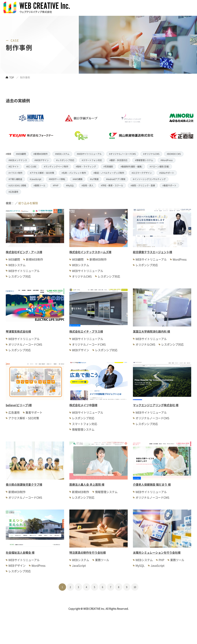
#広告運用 (13, 192)
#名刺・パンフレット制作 (74, 173)
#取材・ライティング (86, 166)
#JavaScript (36, 179)
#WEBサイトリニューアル (89, 154)
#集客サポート (169, 185)
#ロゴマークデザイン (142, 173)
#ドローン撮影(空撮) (159, 166)
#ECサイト (14, 166)
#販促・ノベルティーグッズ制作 (109, 173)
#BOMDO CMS (174, 154)
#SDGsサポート (167, 173)
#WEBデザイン (42, 160)
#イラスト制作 (15, 173)
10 (135, 587)
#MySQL (70, 185)
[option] (89, 127)
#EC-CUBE (31, 166)
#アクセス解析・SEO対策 (42, 173)
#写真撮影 (108, 166)
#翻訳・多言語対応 (118, 160)
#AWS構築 (78, 179)
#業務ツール (39, 185)
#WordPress (167, 160)
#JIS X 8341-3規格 (17, 185)
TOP (12, 77)
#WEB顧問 (21, 154)
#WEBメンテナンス (18, 160)
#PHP (56, 185)
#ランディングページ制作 (56, 166)
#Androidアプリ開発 (116, 179)
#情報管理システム (144, 160)
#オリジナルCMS (151, 154)
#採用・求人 (87, 185)
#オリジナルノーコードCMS (122, 154)
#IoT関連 (94, 179)
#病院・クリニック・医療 (143, 185)
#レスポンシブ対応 (65, 160)
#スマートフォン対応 (92, 160)
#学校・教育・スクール (112, 185)
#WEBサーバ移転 (57, 179)
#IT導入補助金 (15, 179)
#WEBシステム (62, 154)
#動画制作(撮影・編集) (131, 166)
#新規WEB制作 (41, 154)
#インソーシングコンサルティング (149, 179)
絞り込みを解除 (28, 203)
